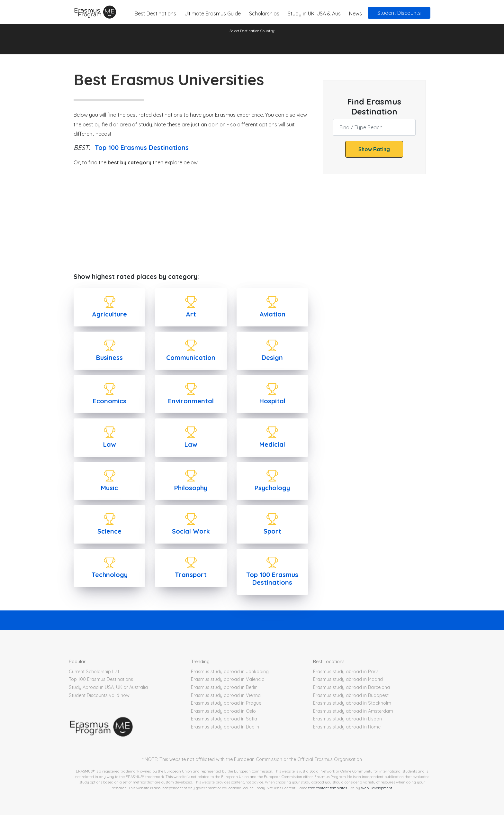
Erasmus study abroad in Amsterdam (353, 711)
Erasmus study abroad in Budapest (351, 695)
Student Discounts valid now (99, 695)
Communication (191, 357)
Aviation (272, 314)
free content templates (328, 788)
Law (109, 444)
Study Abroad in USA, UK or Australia (108, 687)
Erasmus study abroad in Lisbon (347, 719)
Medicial (272, 444)
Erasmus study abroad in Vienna (226, 695)
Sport (272, 531)
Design (272, 357)
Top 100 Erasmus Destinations (142, 147)
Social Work (191, 531)
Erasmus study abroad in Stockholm (352, 703)
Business (109, 357)
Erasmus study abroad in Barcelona (351, 687)
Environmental (191, 401)
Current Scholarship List (94, 672)
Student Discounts (399, 13)
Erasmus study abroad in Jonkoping (230, 672)
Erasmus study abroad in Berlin (224, 687)
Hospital (272, 401)
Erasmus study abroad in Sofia (224, 719)
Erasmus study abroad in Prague (226, 703)
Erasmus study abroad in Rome (347, 727)
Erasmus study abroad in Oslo (223, 711)
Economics (110, 401)
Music (109, 488)
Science (109, 531)
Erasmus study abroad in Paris (346, 672)
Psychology (272, 488)
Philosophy (191, 488)
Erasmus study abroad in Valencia (228, 679)
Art (191, 314)
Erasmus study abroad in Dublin (225, 727)
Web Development (377, 788)
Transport (191, 575)
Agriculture (109, 314)
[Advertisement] (191, 220)
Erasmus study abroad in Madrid (348, 679)
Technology (110, 575)
